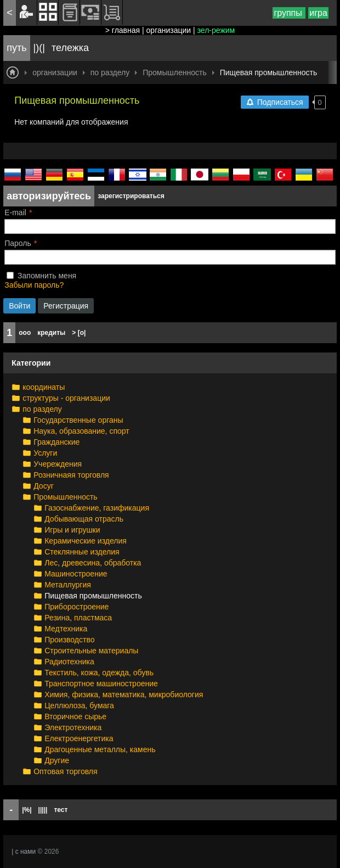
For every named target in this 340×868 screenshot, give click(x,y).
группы (289, 13)
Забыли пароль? (34, 285)
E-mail (15, 212)
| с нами (24, 852)
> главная (123, 30)
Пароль (18, 243)
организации (169, 30)
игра (318, 13)
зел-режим (216, 30)
